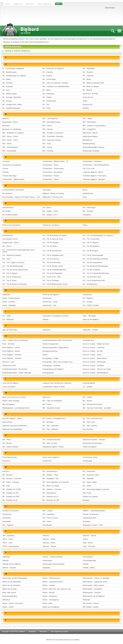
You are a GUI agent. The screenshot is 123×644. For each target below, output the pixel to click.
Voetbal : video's (89, 568)
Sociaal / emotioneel (90, 514)
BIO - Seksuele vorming (52, 140)
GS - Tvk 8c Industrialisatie (93, 255)
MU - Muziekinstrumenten (92, 404)
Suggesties (18, 4)
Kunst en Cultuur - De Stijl (93, 351)
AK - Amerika (7, 83)
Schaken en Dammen (11, 511)
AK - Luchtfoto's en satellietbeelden (56, 86)
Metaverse (46, 397)
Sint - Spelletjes (48, 514)
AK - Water (87, 79)
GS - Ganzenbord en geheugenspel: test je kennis (19, 251)
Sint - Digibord (8, 525)
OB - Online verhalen (10, 447)
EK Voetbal (7, 211)
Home (7, 4)
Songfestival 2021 (90, 518)
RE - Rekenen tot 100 (51, 500)
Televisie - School (89, 535)
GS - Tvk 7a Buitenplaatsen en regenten (98, 235)
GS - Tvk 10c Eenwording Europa (15, 270)
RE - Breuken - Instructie (12, 478)
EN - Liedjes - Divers (50, 211)
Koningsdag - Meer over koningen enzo (57, 362)
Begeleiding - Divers (10, 122)
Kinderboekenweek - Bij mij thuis (15, 369)
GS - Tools (6, 259)
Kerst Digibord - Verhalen (12, 358)
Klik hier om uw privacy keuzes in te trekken (63, 640)
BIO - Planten (48, 129)
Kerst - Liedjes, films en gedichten (15, 340)
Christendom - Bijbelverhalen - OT (55, 161)
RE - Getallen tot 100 (10, 493)
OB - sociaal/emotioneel (52, 440)
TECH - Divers (8, 539)
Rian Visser (87, 493)
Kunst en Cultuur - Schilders (93, 365)
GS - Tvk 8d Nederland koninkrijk (95, 259)
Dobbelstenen (88, 193)
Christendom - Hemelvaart (52, 172)
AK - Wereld (87, 90)
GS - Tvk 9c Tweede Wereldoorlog (96, 273)
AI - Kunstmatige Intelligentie (13, 68)
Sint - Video (47, 521)
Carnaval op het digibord (12, 165)
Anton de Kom (88, 97)
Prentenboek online (90, 457)
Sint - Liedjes (47, 511)
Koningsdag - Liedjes (50, 358)
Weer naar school (9, 592)
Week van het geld (9, 589)
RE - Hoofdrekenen (50, 471)
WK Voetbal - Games (91, 603)
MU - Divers (47, 404)
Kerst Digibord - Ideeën (11, 351)
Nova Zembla (88, 429)
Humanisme (87, 295)
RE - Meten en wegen (51, 486)
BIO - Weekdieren (90, 122)
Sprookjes (87, 521)
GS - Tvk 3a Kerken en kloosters (15, 284)
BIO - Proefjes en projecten (53, 133)
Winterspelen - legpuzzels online (95, 582)
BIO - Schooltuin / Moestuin (53, 136)
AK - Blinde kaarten (10, 94)
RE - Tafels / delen (90, 482)
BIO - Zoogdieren (89, 129)
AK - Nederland (48, 94)
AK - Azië (6, 90)
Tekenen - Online (49, 539)
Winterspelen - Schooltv (92, 592)
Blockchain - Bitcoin (90, 133)
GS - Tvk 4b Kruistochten (52, 251)
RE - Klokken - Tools (50, 475)
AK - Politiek (47, 97)
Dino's (85, 190)
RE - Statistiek (88, 478)
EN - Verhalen (88, 211)
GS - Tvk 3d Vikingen (51, 243)
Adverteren (30, 4)
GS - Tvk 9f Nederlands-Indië (94, 280)
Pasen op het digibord (51, 457)
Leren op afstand (9, 387)
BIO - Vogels (88, 118)
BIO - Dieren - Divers (10, 136)
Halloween (6, 295)
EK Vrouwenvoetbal (10, 215)
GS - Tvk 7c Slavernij (91, 243)
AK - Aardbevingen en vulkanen (14, 76)
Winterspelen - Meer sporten (94, 585)
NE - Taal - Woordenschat (93, 418)
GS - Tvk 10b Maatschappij (13, 266)
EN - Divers (47, 207)
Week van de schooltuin (11, 585)
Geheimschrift (8, 235)
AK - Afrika (6, 79)
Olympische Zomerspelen (92, 443)
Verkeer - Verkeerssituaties (53, 557)
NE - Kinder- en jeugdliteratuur (54, 418)
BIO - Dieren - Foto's (10, 140)
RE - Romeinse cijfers (91, 475)
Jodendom (46, 330)
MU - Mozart (87, 401)
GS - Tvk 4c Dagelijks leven (53, 255)
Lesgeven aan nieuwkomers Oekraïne (57, 383)
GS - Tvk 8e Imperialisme (92, 262)
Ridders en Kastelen (90, 497)
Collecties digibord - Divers (93, 172)
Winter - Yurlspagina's (51, 600)
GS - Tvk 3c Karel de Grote (53, 239)
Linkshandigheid (89, 383)
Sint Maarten (47, 525)
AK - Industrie (48, 72)
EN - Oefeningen (89, 207)
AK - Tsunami (88, 72)
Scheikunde (7, 514)
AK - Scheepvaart (49, 101)
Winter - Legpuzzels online (53, 582)
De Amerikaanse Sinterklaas (13, 190)
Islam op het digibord (91, 319)
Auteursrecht (88, 104)
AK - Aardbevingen (10, 72)
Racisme (6, 471)
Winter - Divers (8, 607)
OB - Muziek (7, 443)
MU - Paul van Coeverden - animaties (97, 408)
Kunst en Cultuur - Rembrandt (94, 362)
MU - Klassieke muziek (51, 408)
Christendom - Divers (50, 165)
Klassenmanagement (50, 344)
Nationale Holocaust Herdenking (15, 426)
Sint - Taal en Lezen (50, 518)
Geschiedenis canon (10, 239)
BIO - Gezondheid (9, 151)
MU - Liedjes (88, 397)
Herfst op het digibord (51, 295)
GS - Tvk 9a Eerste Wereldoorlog (95, 266)
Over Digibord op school (59, 632)
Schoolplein (7, 521)
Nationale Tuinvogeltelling (12, 429)
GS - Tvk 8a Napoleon (91, 246)
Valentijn (6, 560)
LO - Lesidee (88, 387)
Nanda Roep (7, 422)
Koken (45, 355)
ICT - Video (7, 316)
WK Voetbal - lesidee (91, 607)
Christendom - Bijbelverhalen (13, 179)
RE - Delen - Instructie (11, 482)
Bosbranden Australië (91, 151)
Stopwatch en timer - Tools (93, 525)
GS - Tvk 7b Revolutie (91, 239)
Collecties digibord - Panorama (94, 176)
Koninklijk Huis (88, 340)
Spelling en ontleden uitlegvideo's (18, 51)
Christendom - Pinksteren (92, 161)
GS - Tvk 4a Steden (50, 246)
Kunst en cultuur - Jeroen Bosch (95, 358)
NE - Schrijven (48, 422)
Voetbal (86, 564)
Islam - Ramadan (89, 316)
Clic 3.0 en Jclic (89, 168)
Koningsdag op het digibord (53, 369)
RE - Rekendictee (49, 493)
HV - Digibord (88, 298)
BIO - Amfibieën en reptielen (13, 133)
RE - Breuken (7, 475)
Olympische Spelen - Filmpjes (94, 440)
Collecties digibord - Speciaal (94, 179)
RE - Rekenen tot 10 (50, 497)
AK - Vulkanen (88, 76)
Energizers (87, 215)
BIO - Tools (47, 144)
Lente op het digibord (10, 383)
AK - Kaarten (47, 76)
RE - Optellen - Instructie (52, 489)
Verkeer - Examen (9, 568)
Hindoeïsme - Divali (50, 302)
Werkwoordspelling (10, 596)
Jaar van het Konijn (10, 330)
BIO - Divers (7, 144)
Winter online (47, 603)
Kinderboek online (9, 365)
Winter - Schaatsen (50, 596)
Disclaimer (32, 632)
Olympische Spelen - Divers (53, 447)
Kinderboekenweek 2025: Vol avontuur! (57, 340)
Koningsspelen (48, 373)
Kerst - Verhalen (9, 344)
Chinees (5, 172)
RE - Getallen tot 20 (10, 500)
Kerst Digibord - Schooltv (12, 355)
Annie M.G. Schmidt (90, 94)
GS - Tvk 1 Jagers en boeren (13, 262)
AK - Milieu (47, 90)
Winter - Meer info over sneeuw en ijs (57, 589)
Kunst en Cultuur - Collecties (94, 347)
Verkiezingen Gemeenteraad (53, 564)
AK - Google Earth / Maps (12, 104)
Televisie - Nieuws (49, 546)
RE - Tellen (87, 486)
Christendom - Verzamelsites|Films (96, 165)
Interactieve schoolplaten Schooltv (55, 316)
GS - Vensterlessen (90, 284)
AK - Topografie (89, 68)
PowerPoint (47, 461)
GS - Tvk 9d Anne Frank (92, 277)
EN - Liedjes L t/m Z (50, 215)
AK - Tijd (46, 104)
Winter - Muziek (48, 592)
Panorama (6, 461)
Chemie (5, 168)
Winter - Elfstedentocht (51, 578)
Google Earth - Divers (11, 243)
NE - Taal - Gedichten (51, 426)
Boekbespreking (89, 144)
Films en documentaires (11, 225)
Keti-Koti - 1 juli (8, 362)
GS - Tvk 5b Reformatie (51, 262)
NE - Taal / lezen (89, 422)
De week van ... (8, 193)
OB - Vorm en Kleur (50, 443)
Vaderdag (6, 557)
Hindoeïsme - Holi (49, 305)
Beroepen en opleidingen (12, 129)
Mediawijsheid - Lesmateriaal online (16, 408)
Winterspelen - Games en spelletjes (96, 578)
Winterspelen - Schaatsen (93, 589)
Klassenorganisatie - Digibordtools (55, 347)
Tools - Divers (88, 543)
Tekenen (46, 535)
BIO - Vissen (47, 147)
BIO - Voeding (48, 151)
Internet (45, 319)
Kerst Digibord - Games (11, 347)
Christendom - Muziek (51, 176)
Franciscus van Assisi (51, 225)
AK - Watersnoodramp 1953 (93, 83)
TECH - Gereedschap (11, 546)
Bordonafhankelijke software (93, 147)
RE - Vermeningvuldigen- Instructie (96, 489)
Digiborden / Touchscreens (53, 197)
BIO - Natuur (47, 126)
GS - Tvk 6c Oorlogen (51, 280)
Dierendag (46, 190)
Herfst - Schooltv (9, 302)
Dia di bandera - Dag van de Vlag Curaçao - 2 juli (21, 197)
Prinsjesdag (87, 461)
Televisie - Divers (49, 543)
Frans (85, 225)
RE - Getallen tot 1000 (11, 497)
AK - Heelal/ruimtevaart (11, 108)
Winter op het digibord (51, 607)
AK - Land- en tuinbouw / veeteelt (55, 83)
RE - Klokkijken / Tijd (50, 478)
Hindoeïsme (47, 298)
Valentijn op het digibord (11, 564)
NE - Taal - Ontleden (50, 429)
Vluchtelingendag (89, 560)
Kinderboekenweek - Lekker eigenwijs (17, 373)
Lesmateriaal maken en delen (54, 387)
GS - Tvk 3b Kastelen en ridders (55, 235)
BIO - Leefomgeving (50, 118)
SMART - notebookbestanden (94, 511)
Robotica (86, 500)
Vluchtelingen (88, 557)
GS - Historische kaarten (12, 255)
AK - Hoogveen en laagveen (53, 68)
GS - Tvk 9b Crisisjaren (92, 270)
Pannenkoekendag (10, 457)
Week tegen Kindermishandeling (15, 578)
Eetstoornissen (8, 207)
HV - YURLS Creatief (91, 305)
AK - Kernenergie (49, 79)
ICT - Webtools (8, 319)
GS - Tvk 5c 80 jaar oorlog (52, 266)
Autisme (86, 108)
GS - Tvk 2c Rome (9, 280)
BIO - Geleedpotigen (10, 147)
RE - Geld (6, 486)
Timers (85, 539)
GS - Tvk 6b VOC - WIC (52, 277)
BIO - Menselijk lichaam (52, 122)
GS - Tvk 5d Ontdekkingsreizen (54, 270)
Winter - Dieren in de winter (13, 603)
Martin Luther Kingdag (11, 401)
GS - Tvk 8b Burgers (91, 251)
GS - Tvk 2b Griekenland (12, 277)
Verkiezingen (47, 560)
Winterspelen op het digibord (94, 596)
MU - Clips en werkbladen (52, 401)
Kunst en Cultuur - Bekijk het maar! (96, 344)
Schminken (7, 518)
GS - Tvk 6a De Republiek (52, 273)
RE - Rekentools (89, 471)
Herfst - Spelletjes (9, 305)
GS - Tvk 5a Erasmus (51, 259)
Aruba (85, 101)
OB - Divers (7, 440)
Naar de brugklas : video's (12, 418)
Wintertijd (86, 600)
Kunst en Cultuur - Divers (92, 355)
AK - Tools (46, 108)
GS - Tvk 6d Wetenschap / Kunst (55, 284)
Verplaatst (46, 568)
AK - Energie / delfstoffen (12, 97)
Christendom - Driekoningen (53, 168)
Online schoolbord (90, 447)
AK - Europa (7, 101)
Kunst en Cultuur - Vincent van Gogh (97, 369)
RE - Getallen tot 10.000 (12, 489)
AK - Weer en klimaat (91, 86)
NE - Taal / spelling (90, 426)
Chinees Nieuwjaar (10, 176)
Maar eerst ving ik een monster (14, 397)
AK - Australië (8, 86)
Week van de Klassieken (12, 582)
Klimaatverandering (50, 351)
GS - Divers (7, 246)
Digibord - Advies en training (53, 193)
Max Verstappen (9, 404)
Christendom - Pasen (50, 179)
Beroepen (6, 126)
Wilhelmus (6, 600)
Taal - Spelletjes (8, 535)
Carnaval (6, 161)
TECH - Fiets (7, 543)
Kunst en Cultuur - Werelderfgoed (96, 373)
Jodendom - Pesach (90, 330)
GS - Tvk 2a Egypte (10, 273)
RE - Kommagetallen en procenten (56, 482)
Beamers (6, 118)
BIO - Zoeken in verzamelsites (94, 126)
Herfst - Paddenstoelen (11, 298)
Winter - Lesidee (49, 585)
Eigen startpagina (45, 4)
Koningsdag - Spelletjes (52, 365)
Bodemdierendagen (90, 136)
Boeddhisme (87, 140)
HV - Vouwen (88, 302)
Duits (85, 197)
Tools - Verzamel (89, 546)
